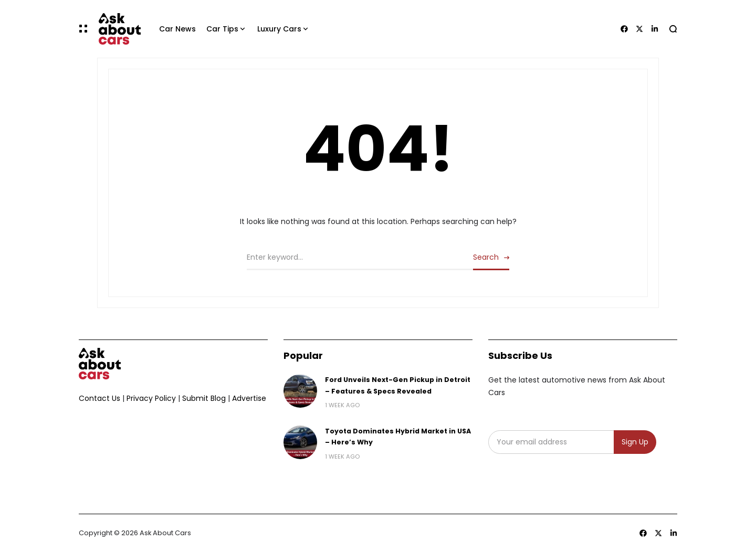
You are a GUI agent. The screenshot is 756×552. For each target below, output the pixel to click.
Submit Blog (204, 398)
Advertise (249, 398)
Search (486, 257)
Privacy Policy (151, 398)
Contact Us (99, 398)
